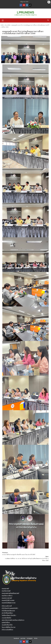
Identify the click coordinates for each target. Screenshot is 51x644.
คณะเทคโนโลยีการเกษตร (8, 600)
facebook (16, 638)
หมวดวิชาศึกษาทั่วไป (7, 625)
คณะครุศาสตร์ (5, 588)
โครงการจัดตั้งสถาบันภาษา (9, 627)
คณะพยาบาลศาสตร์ (7, 598)
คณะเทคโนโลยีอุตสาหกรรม (9, 602)
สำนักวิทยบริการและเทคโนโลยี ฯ (10, 608)
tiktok (36, 638)
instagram (30, 638)
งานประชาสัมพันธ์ (6, 617)
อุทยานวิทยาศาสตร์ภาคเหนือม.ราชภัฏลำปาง (13, 620)
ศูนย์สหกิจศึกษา (6, 622)
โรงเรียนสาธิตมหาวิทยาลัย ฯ (9, 615)
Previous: (25, 554)
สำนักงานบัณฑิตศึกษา (7, 629)
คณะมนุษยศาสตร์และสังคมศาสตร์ (10, 593)
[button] (3, 20)
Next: (25, 559)
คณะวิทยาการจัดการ (7, 595)
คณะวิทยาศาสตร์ (6, 591)
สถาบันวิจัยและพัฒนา (7, 613)
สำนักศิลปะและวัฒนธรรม (8, 610)
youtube (23, 638)
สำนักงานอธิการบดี (7, 606)
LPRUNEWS (26, 12)
